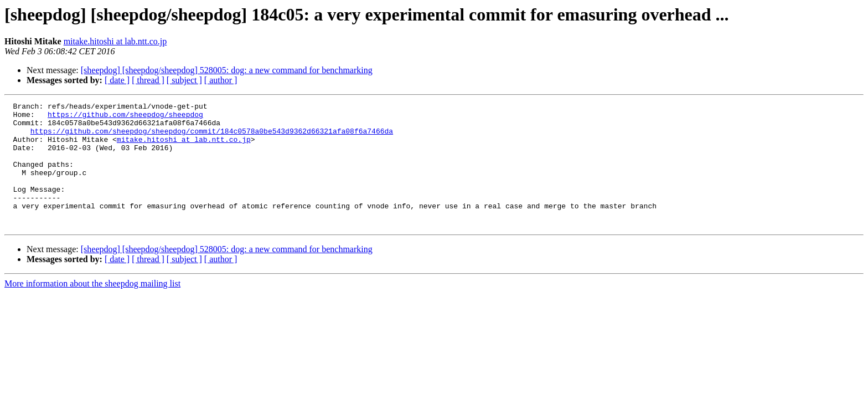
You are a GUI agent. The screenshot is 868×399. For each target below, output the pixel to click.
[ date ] (117, 80)
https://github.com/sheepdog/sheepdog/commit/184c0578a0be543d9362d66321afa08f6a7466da (212, 137)
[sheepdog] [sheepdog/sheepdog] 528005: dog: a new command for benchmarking (227, 70)
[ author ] (221, 80)
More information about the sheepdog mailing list (92, 308)
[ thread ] (148, 80)
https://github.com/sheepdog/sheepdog (125, 117)
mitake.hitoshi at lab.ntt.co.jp (115, 41)
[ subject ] (184, 80)
